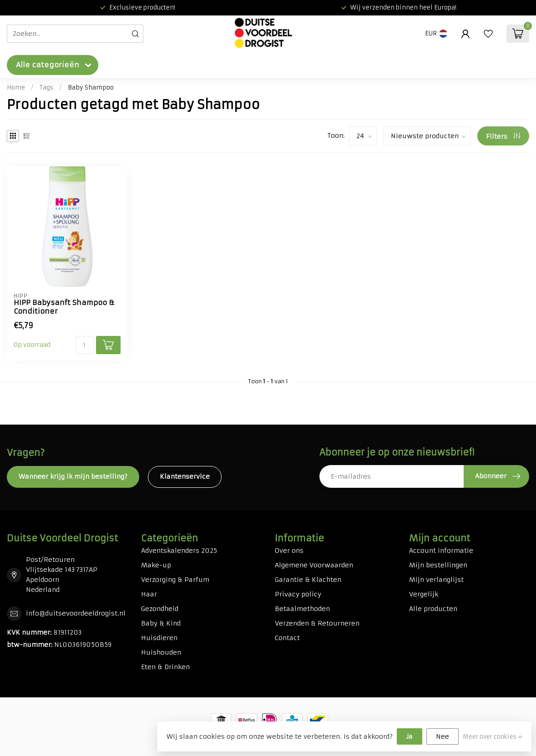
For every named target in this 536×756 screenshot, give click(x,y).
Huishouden (161, 652)
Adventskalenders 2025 (179, 551)
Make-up (156, 565)
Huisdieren (159, 638)
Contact (287, 638)
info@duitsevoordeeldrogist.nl (76, 613)
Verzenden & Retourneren (317, 623)
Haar (149, 594)
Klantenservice (185, 476)
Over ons (289, 551)
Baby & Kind (161, 623)
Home (16, 88)
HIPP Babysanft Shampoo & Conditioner (64, 307)
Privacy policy (298, 594)
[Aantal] (85, 345)
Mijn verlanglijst (436, 580)
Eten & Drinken (165, 667)
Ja (410, 736)
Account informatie (441, 551)
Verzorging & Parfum (175, 580)
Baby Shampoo (91, 88)
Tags (46, 88)
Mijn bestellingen (438, 565)
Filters (503, 136)
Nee (442, 736)
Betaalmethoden (302, 609)
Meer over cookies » (493, 737)
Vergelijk (424, 594)
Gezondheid (160, 609)
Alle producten (433, 609)
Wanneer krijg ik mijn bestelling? (73, 476)
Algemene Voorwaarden (314, 565)
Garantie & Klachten (308, 580)
